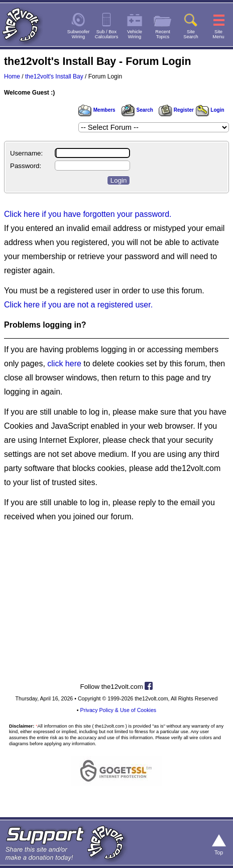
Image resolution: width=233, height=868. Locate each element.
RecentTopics (163, 34)
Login (210, 110)
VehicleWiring (135, 34)
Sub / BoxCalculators (107, 34)
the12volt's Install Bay (54, 76)
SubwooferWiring (79, 34)
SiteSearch (191, 34)
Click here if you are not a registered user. (78, 305)
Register (176, 110)
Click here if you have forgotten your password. (88, 214)
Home (12, 76)
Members (97, 110)
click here (64, 364)
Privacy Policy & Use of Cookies (119, 710)
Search (137, 110)
